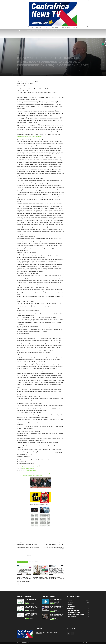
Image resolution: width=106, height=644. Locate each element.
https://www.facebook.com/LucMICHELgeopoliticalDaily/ (29, 467)
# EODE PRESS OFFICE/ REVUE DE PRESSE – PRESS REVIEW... (32, 601)
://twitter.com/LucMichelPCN (35, 474)
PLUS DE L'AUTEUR (33, 562)
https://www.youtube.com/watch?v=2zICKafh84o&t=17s (29, 136)
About (78, 1)
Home (30, 27)
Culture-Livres (67, 27)
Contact (81, 1)
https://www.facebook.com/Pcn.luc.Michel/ (32, 476)
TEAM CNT (20, 72)
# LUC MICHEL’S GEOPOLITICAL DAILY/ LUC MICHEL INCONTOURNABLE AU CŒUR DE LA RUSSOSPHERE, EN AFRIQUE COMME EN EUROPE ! (28, 547)
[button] (87, 27)
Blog (84, 643)
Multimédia (38, 27)
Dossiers (76, 27)
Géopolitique (56, 27)
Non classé (27, 604)
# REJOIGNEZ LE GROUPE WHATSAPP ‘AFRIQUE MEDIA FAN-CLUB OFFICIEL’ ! (57, 601)
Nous (81, 643)
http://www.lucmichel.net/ (28, 469)
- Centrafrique (53, 612)
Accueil (18, 31)
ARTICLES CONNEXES (23, 562)
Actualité (47, 27)
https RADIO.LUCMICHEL (28, 472)
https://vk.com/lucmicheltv (30, 470)
